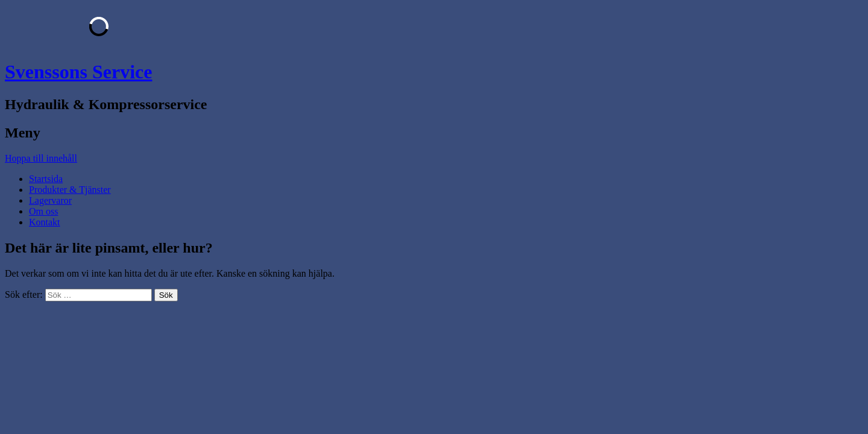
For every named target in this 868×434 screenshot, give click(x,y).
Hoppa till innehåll (41, 158)
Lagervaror (50, 200)
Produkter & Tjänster (70, 190)
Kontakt (45, 222)
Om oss (43, 211)
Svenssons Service (78, 72)
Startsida (46, 179)
